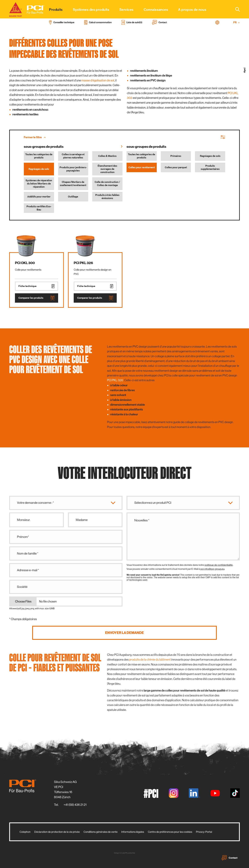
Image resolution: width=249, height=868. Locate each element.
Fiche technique (37, 286)
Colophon (25, 832)
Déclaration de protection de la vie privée (57, 832)
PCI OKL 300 (25, 263)
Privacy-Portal (204, 832)
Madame (82, 520)
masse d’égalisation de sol (98, 80)
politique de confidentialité (219, 565)
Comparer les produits (37, 298)
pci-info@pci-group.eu (212, 569)
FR (237, 22)
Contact (230, 858)
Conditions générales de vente (101, 832)
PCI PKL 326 (83, 263)
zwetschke (131, 853)
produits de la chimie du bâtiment (150, 660)
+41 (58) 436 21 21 (75, 805)
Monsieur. (24, 520)
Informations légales (133, 832)
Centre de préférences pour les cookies (170, 832)
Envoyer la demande (124, 633)
